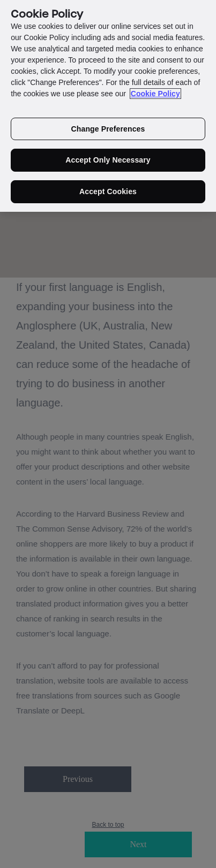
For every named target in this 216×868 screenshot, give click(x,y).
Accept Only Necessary (108, 157)
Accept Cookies (108, 188)
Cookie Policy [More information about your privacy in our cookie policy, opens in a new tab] (155, 90)
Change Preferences (108, 125)
